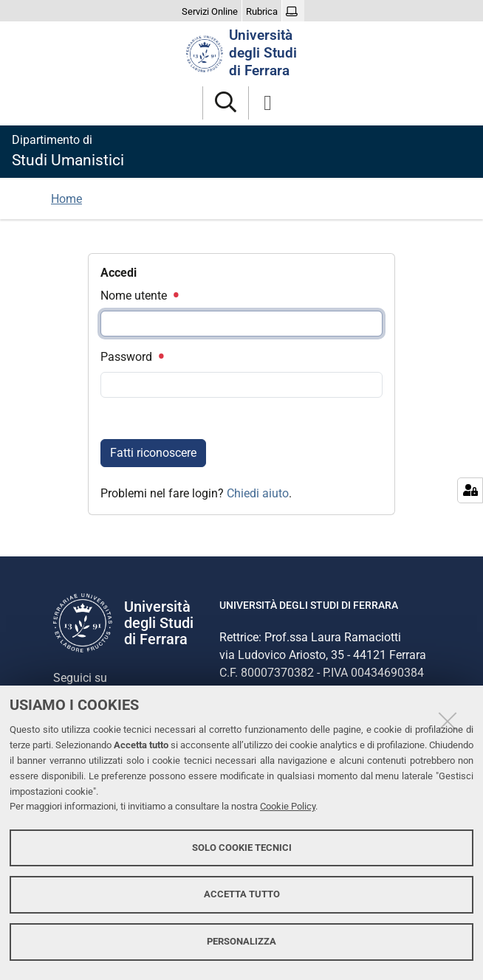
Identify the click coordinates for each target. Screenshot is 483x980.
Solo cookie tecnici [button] (242, 848)
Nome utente (139, 296)
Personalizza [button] (241, 941)
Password (131, 357)
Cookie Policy (288, 806)
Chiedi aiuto (258, 493)
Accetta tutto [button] (242, 894)
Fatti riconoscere (153, 453)
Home (66, 199)
